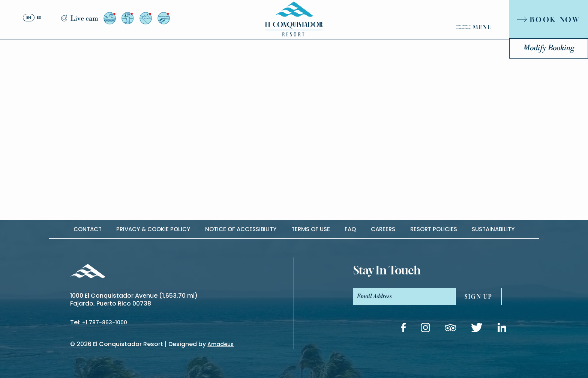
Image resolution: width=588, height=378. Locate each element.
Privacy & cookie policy (153, 229)
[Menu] (474, 29)
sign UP (479, 297)
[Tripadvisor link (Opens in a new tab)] (450, 329)
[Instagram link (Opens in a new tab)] (425, 329)
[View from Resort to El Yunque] (146, 18)
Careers (383, 229)
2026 (84, 344)
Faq (350, 229)
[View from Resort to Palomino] (110, 18)
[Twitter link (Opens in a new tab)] (477, 329)
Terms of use (311, 229)
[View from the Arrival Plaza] (128, 18)
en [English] (29, 18)
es (39, 18)
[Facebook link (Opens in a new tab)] (403, 329)
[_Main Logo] (294, 19)
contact (88, 229)
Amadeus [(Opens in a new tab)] (220, 344)
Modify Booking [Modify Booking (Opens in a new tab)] (549, 48)
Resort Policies (434, 229)
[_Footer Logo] (88, 272)
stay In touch (387, 270)
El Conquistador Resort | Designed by (163, 344)
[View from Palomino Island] (164, 18)
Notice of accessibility (241, 229)
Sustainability (493, 229)
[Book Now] (549, 20)
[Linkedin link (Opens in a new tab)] (502, 329)
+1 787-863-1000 (105, 322)
